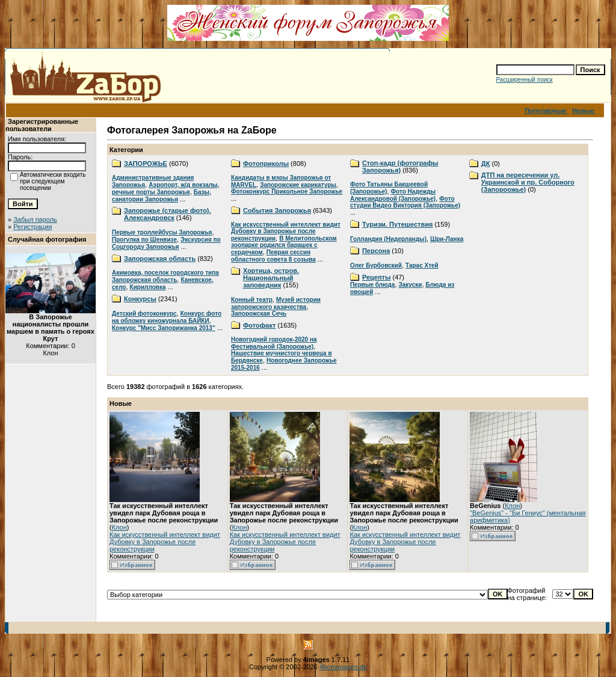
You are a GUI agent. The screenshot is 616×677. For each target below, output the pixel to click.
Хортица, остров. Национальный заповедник (271, 278)
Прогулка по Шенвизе (144, 240)
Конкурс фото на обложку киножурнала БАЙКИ (167, 317)
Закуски (411, 285)
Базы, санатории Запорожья (162, 196)
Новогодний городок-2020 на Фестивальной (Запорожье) (274, 343)
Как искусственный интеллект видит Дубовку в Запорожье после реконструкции (286, 231)
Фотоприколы (266, 164)
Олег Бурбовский (376, 265)
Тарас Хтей (422, 265)
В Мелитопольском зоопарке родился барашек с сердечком (284, 245)
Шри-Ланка (447, 239)
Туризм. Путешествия (397, 224)
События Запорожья (277, 210)
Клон (119, 527)
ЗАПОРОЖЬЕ (146, 164)
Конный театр (252, 300)
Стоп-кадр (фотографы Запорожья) (400, 167)
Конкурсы (140, 299)
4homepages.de (343, 667)
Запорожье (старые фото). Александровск (168, 214)
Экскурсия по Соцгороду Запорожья (166, 243)
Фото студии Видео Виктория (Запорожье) (405, 202)
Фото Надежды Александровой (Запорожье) (393, 195)
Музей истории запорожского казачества (276, 303)
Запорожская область (160, 259)
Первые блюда (372, 285)
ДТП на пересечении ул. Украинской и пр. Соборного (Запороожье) (528, 182)
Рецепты (377, 277)
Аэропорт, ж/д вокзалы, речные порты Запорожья (165, 188)
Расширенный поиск (525, 80)
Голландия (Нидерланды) (388, 239)
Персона (376, 251)
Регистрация (32, 227)
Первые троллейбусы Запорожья (162, 232)
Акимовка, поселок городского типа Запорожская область (165, 276)
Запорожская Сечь (259, 314)
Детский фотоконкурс (144, 314)
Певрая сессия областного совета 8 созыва (273, 256)
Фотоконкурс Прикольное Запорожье (287, 191)
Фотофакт (259, 325)
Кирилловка (148, 287)
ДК (486, 164)
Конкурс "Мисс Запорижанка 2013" (164, 328)
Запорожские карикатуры (298, 185)
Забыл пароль (35, 219)
